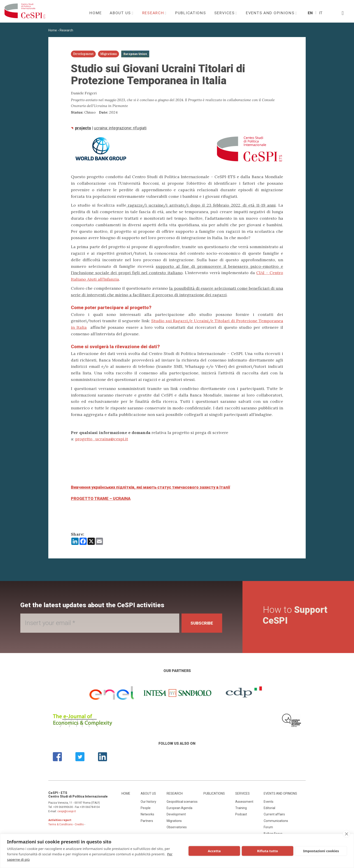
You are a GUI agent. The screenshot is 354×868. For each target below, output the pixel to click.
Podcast (241, 814)
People (146, 808)
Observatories (177, 827)
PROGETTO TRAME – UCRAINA (101, 498)
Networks (147, 814)
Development (176, 814)
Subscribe (202, 623)
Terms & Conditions (61, 824)
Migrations (174, 821)
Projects (83, 128)
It (321, 13)
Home (95, 13)
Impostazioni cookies (321, 851)
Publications (191, 13)
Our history (148, 802)
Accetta (214, 851)
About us (121, 13)
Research (154, 13)
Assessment (244, 802)
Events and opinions (271, 13)
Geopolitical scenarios (182, 802)
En (310, 13)
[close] (346, 834)
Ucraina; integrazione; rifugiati (120, 128)
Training (241, 808)
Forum (268, 827)
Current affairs (274, 814)
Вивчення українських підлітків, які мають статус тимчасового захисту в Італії (150, 487)
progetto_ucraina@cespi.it (102, 439)
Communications (276, 821)
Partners (147, 821)
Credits (79, 824)
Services (225, 13)
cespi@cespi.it (67, 811)
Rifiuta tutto (268, 851)
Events (269, 802)
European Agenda (179, 808)
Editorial (269, 808)
